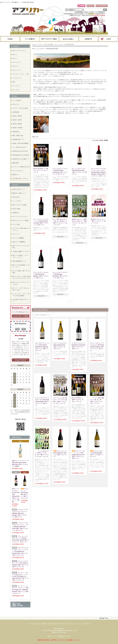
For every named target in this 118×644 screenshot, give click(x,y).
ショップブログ (17, 201)
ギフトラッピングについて (20, 217)
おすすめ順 (95, 140)
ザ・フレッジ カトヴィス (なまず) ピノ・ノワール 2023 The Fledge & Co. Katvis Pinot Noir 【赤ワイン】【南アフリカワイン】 (20, 576)
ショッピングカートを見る (21, 316)
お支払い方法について (19, 189)
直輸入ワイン (16, 175)
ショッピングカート (108, 39)
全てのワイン (16, 104)
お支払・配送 (49, 39)
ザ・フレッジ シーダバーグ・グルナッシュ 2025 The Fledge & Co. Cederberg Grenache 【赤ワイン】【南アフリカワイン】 (20, 590)
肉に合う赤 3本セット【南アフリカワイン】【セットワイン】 (41, 170)
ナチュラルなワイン (18, 171)
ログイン (90, 6)
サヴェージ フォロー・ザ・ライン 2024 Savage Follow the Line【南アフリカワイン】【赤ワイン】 (78, 455)
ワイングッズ (16, 86)
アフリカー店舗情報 (18, 238)
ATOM (20, 605)
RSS (19, 604)
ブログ (69, 39)
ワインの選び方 (30, 39)
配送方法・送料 (46, 624)
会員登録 (81, 6)
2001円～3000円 (17, 120)
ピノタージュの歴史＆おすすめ (21, 167)
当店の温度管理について (19, 261)
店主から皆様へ (17, 209)
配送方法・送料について (19, 193)
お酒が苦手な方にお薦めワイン (21, 159)
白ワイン (15, 58)
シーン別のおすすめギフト (20, 147)
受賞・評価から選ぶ (18, 136)
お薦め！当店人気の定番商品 (21, 143)
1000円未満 (16, 112)
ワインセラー (16, 90)
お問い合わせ (89, 39)
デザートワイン (17, 70)
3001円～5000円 (17, 124)
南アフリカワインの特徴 (19, 205)
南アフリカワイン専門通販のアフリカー (59, 636)
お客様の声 (16, 213)
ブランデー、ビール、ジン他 (21, 74)
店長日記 (21, 360)
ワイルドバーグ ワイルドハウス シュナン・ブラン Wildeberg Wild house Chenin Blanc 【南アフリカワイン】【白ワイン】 (20, 527)
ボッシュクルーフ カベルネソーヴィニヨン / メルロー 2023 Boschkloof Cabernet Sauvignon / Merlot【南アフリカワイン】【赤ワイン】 (99, 172)
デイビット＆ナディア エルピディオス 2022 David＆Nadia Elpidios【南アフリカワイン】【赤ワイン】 (42, 402)
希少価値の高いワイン (19, 139)
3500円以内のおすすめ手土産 (21, 155)
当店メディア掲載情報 (19, 242)
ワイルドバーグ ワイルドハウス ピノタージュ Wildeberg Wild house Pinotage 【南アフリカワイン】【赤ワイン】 (20, 513)
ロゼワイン (16, 66)
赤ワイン (15, 55)
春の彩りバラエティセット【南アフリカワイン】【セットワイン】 (98, 221)
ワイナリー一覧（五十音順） (21, 108)
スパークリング (17, 62)
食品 (14, 82)
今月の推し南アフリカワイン (21, 178)
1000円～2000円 (17, 116)
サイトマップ (16, 234)
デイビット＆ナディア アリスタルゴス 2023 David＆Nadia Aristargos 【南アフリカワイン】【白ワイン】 (97, 347)
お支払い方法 (37, 624)
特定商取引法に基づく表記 (60, 624)
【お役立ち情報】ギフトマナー (21, 251)
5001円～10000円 (17, 128)
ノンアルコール (17, 78)
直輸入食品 (16, 163)
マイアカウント (102, 6)
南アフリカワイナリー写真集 (21, 220)
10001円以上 (16, 132)
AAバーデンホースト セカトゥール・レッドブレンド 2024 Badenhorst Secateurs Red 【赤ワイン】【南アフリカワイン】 (20, 551)
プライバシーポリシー (75, 624)
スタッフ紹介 (16, 224)
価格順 (101, 140)
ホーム (10, 39)
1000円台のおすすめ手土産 (20, 151)
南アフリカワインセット (19, 51)
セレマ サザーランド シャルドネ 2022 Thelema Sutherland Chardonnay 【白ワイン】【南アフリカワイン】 (42, 347)
